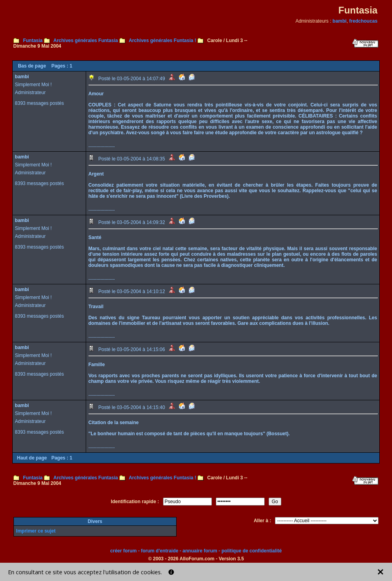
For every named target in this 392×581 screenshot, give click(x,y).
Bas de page (32, 66)
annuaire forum (200, 551)
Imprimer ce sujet (36, 531)
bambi (339, 21)
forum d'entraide (159, 551)
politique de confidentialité (252, 551)
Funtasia (33, 41)
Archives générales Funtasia (86, 41)
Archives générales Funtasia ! (162, 41)
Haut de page (32, 458)
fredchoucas (363, 21)
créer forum (124, 551)
